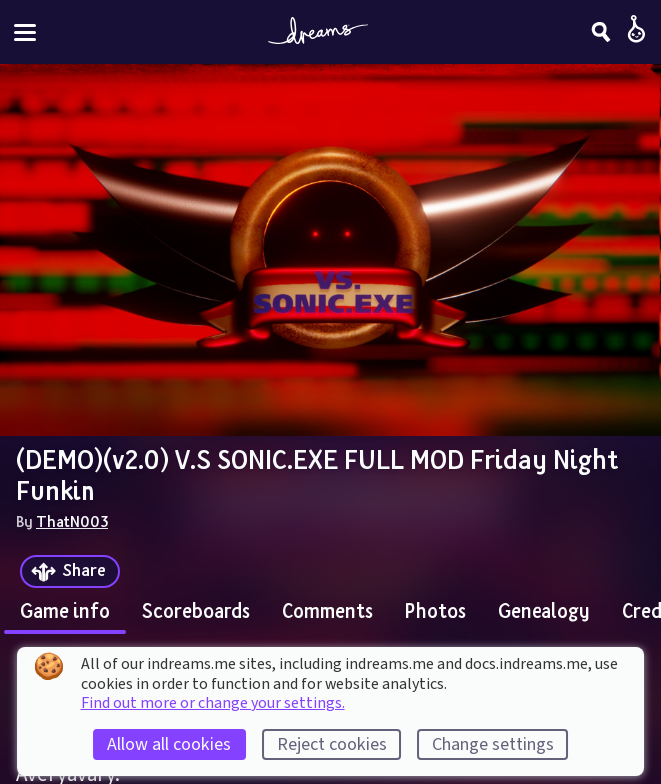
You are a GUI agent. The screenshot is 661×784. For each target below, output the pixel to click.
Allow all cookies (169, 744)
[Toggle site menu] (25, 32)
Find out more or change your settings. (213, 703)
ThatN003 (72, 521)
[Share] (70, 571)
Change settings (493, 744)
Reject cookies (332, 744)
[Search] (601, 32)
